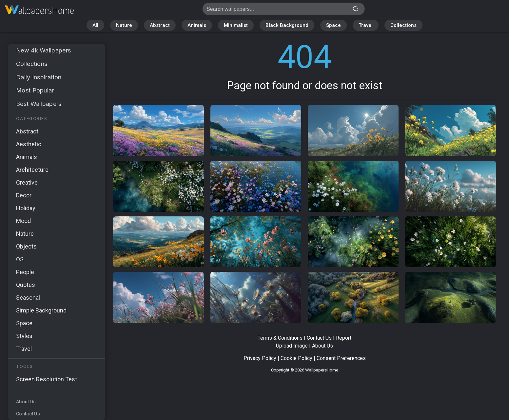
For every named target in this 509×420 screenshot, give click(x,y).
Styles (24, 336)
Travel (366, 25)
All (95, 25)
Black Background (287, 25)
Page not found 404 (39, 11)
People (25, 272)
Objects (26, 246)
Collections (403, 25)
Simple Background (41, 310)
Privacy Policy (260, 358)
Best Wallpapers (39, 104)
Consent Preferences (341, 358)
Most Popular (35, 90)
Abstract (160, 25)
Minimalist (236, 25)
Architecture (32, 170)
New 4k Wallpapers (43, 50)
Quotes (26, 285)
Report (344, 338)
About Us (26, 402)
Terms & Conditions (280, 338)
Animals (197, 25)
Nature (124, 25)
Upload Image (292, 346)
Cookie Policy (296, 358)
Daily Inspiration (39, 77)
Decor (24, 195)
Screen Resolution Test (47, 379)
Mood (23, 221)
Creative (27, 182)
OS (20, 259)
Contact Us (28, 414)
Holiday (26, 208)
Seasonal (28, 298)
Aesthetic (29, 144)
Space (333, 25)
